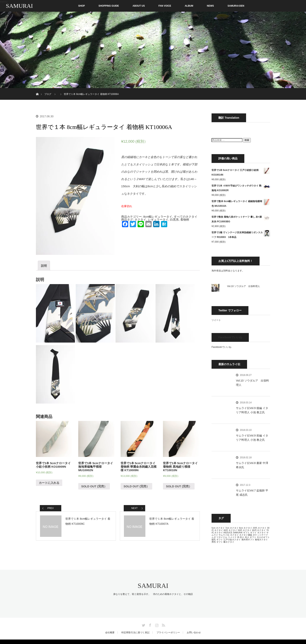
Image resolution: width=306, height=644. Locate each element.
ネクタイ (140, 220)
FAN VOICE (165, 6)
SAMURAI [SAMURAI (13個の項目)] (238, 533)
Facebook (150, 625)
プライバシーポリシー (168, 633)
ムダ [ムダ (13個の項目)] (214, 537)
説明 (44, 266)
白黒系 (174, 220)
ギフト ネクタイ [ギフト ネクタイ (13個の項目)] (258, 533)
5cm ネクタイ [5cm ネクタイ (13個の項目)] (218, 528)
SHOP (73, 6)
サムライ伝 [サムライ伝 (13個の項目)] (224, 535)
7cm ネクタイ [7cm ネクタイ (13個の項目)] (232, 528)
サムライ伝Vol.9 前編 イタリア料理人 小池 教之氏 (252, 438)
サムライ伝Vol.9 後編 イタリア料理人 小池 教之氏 (252, 410)
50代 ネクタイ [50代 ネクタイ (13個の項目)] (245, 530)
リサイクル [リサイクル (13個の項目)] (222, 537)
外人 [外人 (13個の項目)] (242, 537)
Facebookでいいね (230, 337)
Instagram (156, 625)
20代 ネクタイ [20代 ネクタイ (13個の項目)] (260, 528)
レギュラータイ (158, 220)
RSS (163, 625)
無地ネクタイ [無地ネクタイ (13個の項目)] (261, 540)
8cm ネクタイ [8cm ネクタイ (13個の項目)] (246, 528)
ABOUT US (139, 6)
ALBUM (189, 6)
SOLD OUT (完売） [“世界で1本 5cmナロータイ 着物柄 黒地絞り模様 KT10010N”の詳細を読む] (179, 486)
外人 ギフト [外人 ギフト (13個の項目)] (251, 537)
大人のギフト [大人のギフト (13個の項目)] (263, 537)
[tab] (44, 266)
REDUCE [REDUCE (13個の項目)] (228, 533)
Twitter (143, 625)
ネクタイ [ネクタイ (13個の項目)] (234, 535)
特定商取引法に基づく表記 (135, 633)
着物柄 (185, 220)
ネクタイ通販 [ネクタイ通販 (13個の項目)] (246, 535)
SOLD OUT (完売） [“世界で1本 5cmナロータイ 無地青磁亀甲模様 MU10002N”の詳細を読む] (94, 486)
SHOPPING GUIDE (109, 6)
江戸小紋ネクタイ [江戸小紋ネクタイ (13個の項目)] (232, 540)
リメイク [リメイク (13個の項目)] (232, 537)
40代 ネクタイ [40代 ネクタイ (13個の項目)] (230, 530)
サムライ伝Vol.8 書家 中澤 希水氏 (252, 465)
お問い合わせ (194, 633)
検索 (247, 140)
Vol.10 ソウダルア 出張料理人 (244, 286)
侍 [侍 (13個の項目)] (238, 537)
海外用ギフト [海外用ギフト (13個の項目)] (248, 540)
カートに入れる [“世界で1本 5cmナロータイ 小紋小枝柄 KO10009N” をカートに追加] (49, 483)
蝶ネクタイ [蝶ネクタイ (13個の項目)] (229, 542)
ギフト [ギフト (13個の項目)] (246, 533)
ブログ (48, 94)
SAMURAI (19, 6)
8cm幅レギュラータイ (158, 217)
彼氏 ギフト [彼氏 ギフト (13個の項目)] (217, 540)
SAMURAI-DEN (236, 6)
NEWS (210, 6)
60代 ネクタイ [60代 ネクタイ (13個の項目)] (259, 530)
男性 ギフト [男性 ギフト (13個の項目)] (217, 542)
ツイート (216, 320)
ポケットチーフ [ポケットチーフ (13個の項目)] (260, 535)
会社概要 (110, 633)
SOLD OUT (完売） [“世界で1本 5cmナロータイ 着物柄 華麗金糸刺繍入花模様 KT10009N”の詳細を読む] (136, 486)
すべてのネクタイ (186, 217)
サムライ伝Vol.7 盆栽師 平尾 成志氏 (252, 493)
